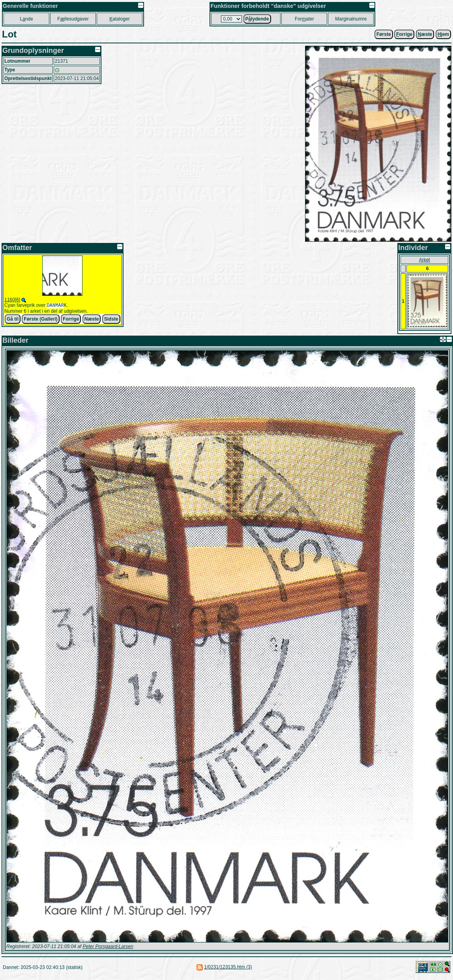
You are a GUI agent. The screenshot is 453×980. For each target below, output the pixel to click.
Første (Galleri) (40, 320)
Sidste (111, 320)
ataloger (119, 19)
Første (384, 34)
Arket (425, 260)
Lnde (26, 19)
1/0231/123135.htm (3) (228, 967)
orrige (404, 34)
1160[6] (12, 300)
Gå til (13, 320)
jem (443, 34)
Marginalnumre (351, 19)
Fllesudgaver (73, 19)
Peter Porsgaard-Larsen (108, 946)
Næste (92, 320)
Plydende (257, 19)
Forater (304, 19)
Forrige (71, 320)
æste (425, 34)
